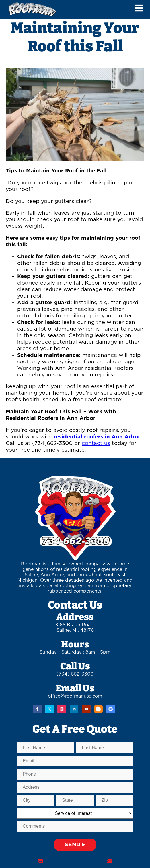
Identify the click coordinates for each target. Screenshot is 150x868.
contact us (96, 443)
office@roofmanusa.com (75, 696)
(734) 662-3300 (75, 674)
